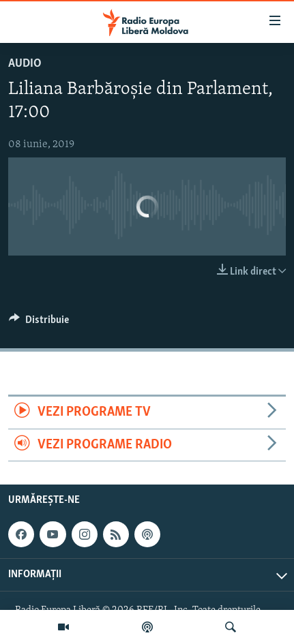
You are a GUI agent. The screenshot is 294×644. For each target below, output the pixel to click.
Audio (25, 64)
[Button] (39, 323)
